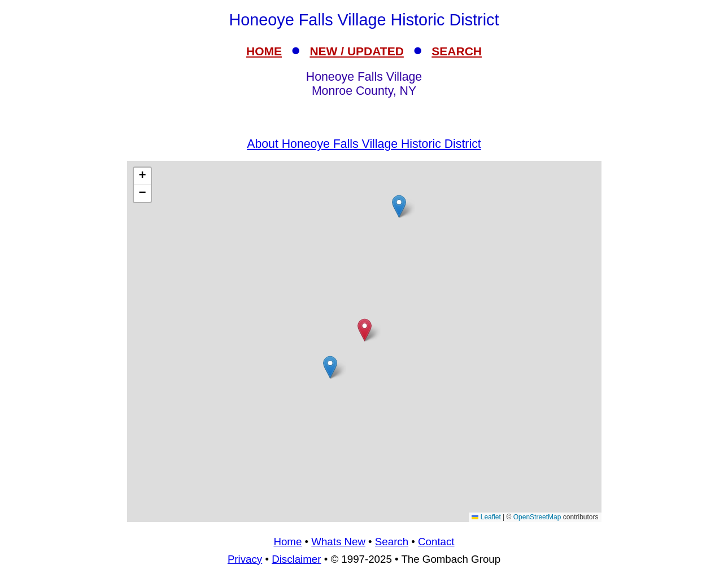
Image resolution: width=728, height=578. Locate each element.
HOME (264, 51)
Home (287, 542)
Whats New (338, 542)
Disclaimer (296, 559)
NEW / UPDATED (356, 51)
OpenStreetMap (537, 517)
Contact (436, 542)
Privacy (245, 559)
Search (392, 542)
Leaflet (486, 517)
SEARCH (457, 51)
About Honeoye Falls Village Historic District (364, 144)
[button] (330, 367)
